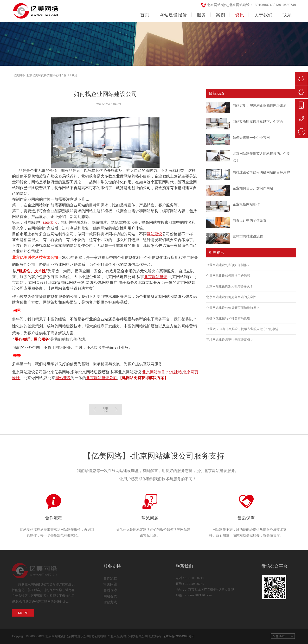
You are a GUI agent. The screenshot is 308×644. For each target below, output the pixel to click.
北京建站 (174, 372)
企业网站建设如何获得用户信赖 (228, 276)
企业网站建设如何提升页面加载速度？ (233, 308)
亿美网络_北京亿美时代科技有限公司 (37, 75)
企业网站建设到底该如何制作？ (228, 265)
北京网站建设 (156, 277)
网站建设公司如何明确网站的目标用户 (261, 172)
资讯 (66, 75)
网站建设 (154, 234)
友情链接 (283, 636)
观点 (75, 75)
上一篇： (94, 410)
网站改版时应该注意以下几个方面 (258, 121)
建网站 (56, 288)
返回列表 (106, 410)
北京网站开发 (149, 283)
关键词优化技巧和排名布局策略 (228, 318)
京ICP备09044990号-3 (178, 636)
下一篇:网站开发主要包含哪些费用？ (117, 410)
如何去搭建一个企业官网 (251, 138)
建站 (20, 283)
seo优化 (50, 222)
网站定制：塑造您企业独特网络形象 (260, 105)
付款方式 (110, 602)
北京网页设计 (36, 283)
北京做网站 (33, 378)
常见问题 (150, 518)
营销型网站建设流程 (248, 236)
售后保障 (246, 518)
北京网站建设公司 (120, 277)
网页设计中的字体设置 (250, 220)
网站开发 (77, 283)
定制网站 (162, 296)
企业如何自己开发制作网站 (253, 188)
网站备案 (110, 596)
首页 (145, 15)
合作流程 (54, 518)
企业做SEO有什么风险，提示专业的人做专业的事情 (242, 329)
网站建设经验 (98, 372)
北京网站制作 (180, 277)
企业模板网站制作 (246, 204)
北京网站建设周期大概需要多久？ (230, 286)
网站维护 (143, 326)
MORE (23, 613)
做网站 (62, 283)
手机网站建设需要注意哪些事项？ (230, 340)
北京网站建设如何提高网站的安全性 (231, 297)
